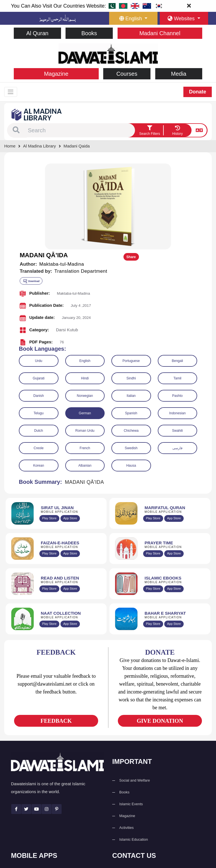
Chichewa (131, 343)
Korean (39, 378)
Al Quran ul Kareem (34, 799)
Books (89, 33)
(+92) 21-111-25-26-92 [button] (140, 799)
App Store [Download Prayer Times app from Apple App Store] (174, 466)
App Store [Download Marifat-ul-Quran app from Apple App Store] (174, 431)
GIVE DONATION (160, 633)
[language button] (133, 18)
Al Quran (37, 33)
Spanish (131, 326)
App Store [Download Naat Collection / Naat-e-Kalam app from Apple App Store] (70, 536)
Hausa (131, 378)
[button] (16, 131)
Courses (127, 74)
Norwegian (85, 308)
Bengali (177, 273)
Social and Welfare (135, 693)
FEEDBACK (56, 633)
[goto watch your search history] (177, 131)
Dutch (39, 343)
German (85, 326)
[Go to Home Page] (108, 53)
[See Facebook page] (16, 722)
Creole (39, 361)
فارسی (177, 361)
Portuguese (131, 273)
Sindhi (131, 291)
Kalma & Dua (29, 846)
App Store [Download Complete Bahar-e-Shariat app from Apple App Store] (174, 536)
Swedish (131, 361)
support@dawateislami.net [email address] (144, 812)
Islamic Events (131, 716)
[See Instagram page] (47, 722)
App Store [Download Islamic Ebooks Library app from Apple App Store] (174, 501)
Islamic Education (134, 752)
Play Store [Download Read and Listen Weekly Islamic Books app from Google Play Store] (49, 501)
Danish (39, 308)
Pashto (177, 308)
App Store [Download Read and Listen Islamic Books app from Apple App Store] (70, 501)
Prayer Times (29, 810)
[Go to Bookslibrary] (37, 115)
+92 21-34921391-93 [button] (139, 787)
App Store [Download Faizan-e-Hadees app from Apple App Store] (70, 466)
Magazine (56, 74)
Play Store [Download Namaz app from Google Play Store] (153, 466)
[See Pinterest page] (57, 722)
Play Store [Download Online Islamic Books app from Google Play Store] (153, 501)
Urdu (39, 273)
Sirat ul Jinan (29, 787)
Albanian (85, 378)
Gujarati (39, 291)
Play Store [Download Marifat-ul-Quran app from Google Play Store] (153, 431)
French (85, 361)
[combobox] (81, 131)
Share (193, 170)
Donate (198, 92)
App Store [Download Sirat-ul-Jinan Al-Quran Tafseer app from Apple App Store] (70, 431)
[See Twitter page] (26, 722)
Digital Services (31, 834)
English (85, 273)
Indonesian (177, 326)
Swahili (177, 343)
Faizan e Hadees (32, 822)
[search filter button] (150, 131)
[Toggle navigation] (12, 92)
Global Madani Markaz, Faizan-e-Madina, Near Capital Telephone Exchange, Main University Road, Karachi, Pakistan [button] (160, 831)
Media (179, 74)
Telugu (39, 326)
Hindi (85, 291)
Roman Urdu (85, 343)
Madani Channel (160, 33)
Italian (131, 308)
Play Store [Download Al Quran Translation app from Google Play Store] (49, 431)
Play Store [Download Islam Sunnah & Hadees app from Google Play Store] (49, 466)
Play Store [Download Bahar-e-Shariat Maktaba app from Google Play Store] (153, 536)
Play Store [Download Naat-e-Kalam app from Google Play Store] (49, 536)
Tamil (177, 291)
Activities (126, 740)
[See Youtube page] (36, 722)
